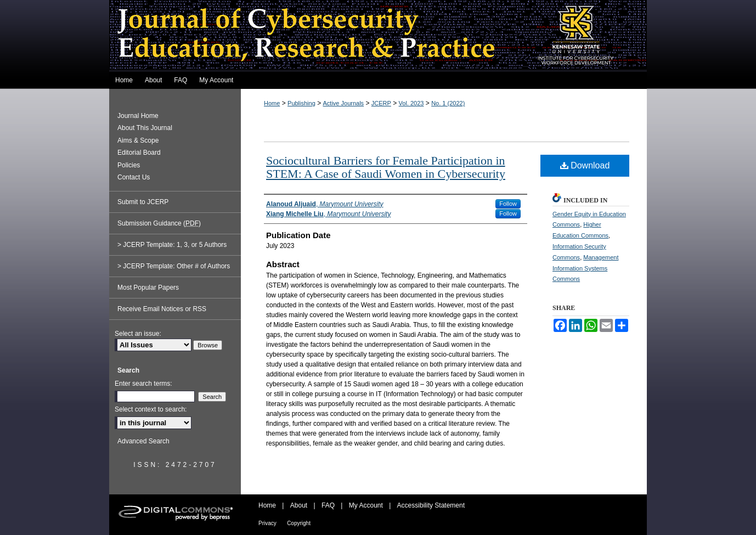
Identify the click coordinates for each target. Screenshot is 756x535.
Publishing (301, 103)
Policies (129, 165)
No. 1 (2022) (448, 103)
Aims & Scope (138, 140)
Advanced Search (143, 441)
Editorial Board (139, 153)
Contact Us (134, 177)
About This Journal (145, 128)
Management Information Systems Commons (585, 268)
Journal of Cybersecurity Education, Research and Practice (378, 36)
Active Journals (344, 103)
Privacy (267, 523)
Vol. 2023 (411, 103)
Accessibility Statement (431, 505)
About (299, 505)
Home (272, 103)
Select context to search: (151, 409)
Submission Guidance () (159, 223)
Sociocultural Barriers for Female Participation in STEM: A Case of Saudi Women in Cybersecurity (386, 167)
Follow (508, 204)
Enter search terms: (143, 384)
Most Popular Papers (148, 288)
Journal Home (138, 116)
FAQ (328, 505)
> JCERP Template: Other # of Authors (174, 266)
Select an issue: (138, 334)
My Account (366, 505)
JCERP (381, 103)
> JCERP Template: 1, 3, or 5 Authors (172, 245)
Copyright (299, 523)
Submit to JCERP (143, 202)
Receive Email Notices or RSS (162, 309)
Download (585, 165)
